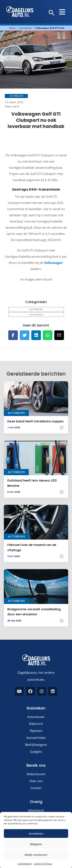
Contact (36, 788)
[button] (52, 13)
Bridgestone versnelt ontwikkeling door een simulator (34, 612)
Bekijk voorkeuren (36, 855)
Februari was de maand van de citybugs (32, 547)
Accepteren (36, 833)
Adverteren (36, 810)
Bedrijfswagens (36, 745)
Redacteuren (36, 774)
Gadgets (36, 752)
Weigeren (36, 844)
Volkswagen (53, 263)
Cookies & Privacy (43, 864)
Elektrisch (36, 724)
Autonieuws (25, 28)
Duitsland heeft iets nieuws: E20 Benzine (32, 483)
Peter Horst (12, 106)
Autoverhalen (36, 738)
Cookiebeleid (25, 864)
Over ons (36, 781)
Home (12, 28)
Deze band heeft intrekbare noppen (35, 421)
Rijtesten (36, 731)
